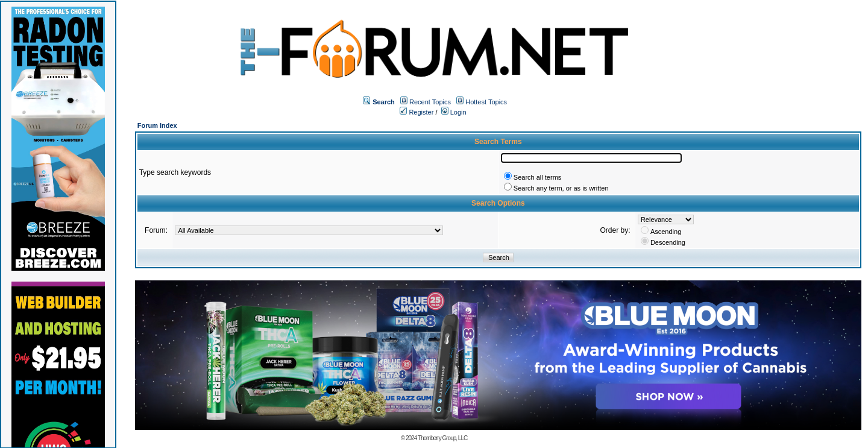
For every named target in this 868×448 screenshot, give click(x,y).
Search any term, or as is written (561, 188)
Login (454, 112)
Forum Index (157, 125)
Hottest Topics (486, 102)
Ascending (666, 232)
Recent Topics (430, 102)
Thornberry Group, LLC (442, 438)
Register (417, 112)
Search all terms (537, 177)
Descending (668, 242)
